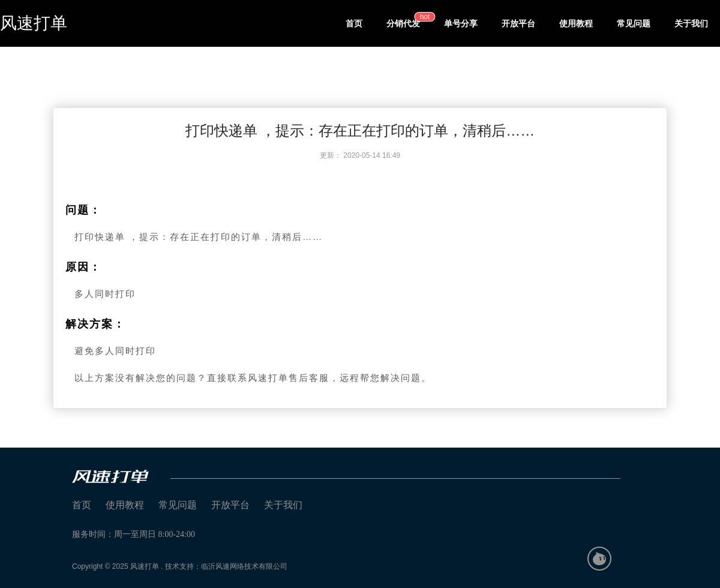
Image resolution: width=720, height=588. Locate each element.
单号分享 (461, 23)
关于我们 (691, 23)
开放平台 (518, 23)
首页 (354, 23)
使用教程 (576, 23)
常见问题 (634, 23)
